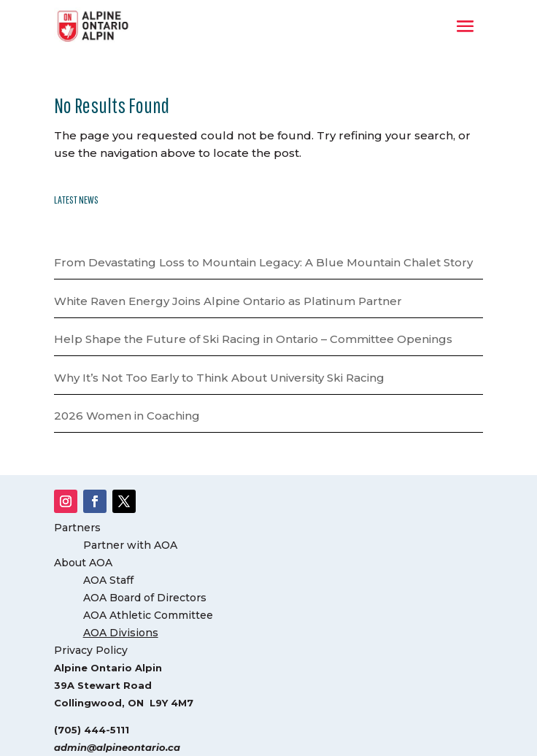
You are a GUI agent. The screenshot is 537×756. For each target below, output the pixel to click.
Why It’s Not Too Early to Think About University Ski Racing (219, 378)
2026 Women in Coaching (127, 416)
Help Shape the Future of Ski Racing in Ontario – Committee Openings (253, 339)
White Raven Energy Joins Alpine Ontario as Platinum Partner (228, 301)
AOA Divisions (121, 633)
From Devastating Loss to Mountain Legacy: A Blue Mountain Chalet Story (263, 262)
